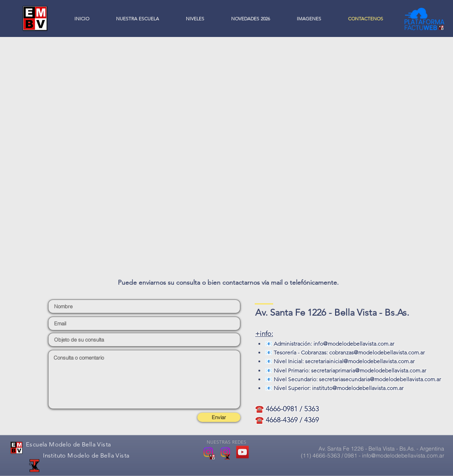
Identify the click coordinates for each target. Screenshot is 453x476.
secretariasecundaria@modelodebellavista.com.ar (380, 379)
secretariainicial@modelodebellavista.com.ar (360, 361)
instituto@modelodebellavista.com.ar (358, 388)
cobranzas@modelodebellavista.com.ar (377, 352)
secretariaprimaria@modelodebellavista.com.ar (369, 370)
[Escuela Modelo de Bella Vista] (208, 452)
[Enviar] (219, 417)
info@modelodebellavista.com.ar (354, 344)
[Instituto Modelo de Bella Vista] (225, 452)
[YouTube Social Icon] (242, 452)
